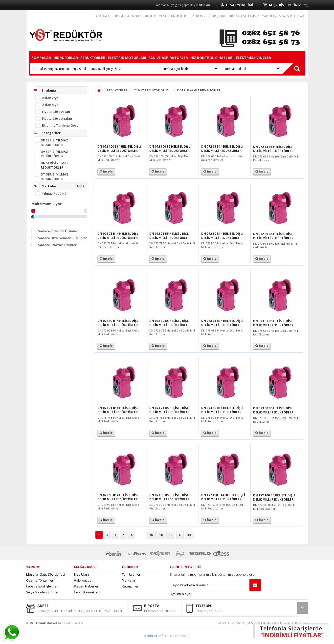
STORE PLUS (154, 636)
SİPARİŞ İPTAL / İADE (292, 16)
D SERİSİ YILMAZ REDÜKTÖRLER (199, 90)
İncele (106, 171)
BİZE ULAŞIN (198, 16)
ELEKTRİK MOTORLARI (127, 58)
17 (171, 535)
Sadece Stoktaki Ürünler (57, 245)
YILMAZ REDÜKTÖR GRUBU (152, 90)
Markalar (129, 580)
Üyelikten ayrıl (180, 594)
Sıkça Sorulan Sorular (42, 592)
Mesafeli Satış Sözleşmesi (46, 574)
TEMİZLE (79, 186)
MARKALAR (269, 16)
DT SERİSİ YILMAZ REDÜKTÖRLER (55, 176)
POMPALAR (41, 58)
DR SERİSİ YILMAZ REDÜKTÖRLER (55, 142)
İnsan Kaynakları (87, 592)
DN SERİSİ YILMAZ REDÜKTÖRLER (55, 165)
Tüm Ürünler (131, 574)
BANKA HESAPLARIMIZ (245, 16)
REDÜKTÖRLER (93, 58)
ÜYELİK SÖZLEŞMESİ (269, 623)
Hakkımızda (83, 580)
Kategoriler (130, 586)
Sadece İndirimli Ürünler (58, 231)
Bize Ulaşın (82, 574)
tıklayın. (205, 5)
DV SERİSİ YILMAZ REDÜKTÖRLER (55, 154)
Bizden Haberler (86, 586)
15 (151, 535)
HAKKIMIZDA (121, 16)
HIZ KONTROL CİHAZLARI (212, 58)
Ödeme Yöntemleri (40, 580)
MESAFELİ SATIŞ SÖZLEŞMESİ (236, 623)
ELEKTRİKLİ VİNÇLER (253, 58)
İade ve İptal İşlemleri (42, 586)
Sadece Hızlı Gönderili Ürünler (62, 238)
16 (161, 535)
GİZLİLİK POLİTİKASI (296, 623)
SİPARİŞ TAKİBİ (218, 16)
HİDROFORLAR (66, 58)
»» (189, 535)
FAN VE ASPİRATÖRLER (168, 58)
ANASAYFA (103, 16)
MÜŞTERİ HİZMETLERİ (173, 16)
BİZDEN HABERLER (144, 16)
